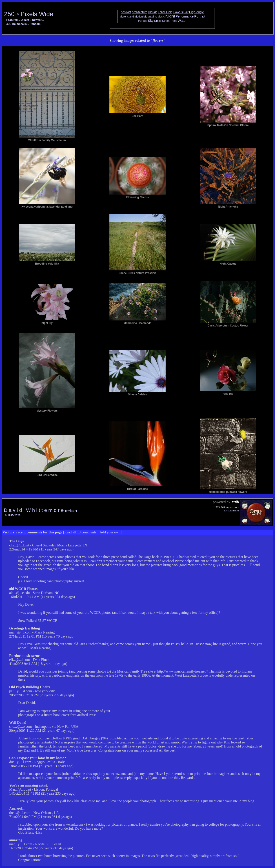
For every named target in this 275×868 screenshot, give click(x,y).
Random (35, 24)
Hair (186, 12)
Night (170, 16)
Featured (12, 20)
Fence (162, 12)
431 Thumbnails (17, 24)
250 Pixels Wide (29, 14)
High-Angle (197, 12)
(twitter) (71, 511)
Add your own (110, 532)
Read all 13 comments (80, 532)
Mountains (150, 16)
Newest (37, 20)
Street (166, 21)
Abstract (126, 12)
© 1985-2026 (13, 515)
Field (169, 12)
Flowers (178, 12)
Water (182, 21)
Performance (185, 16)
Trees (174, 21)
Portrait (200, 16)
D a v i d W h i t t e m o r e (34, 510)
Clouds (153, 12)
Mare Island (127, 17)
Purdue (143, 21)
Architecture (139, 12)
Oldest (25, 20)
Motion (139, 17)
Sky (151, 21)
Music (161, 17)
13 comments (232, 511)
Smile (158, 21)
